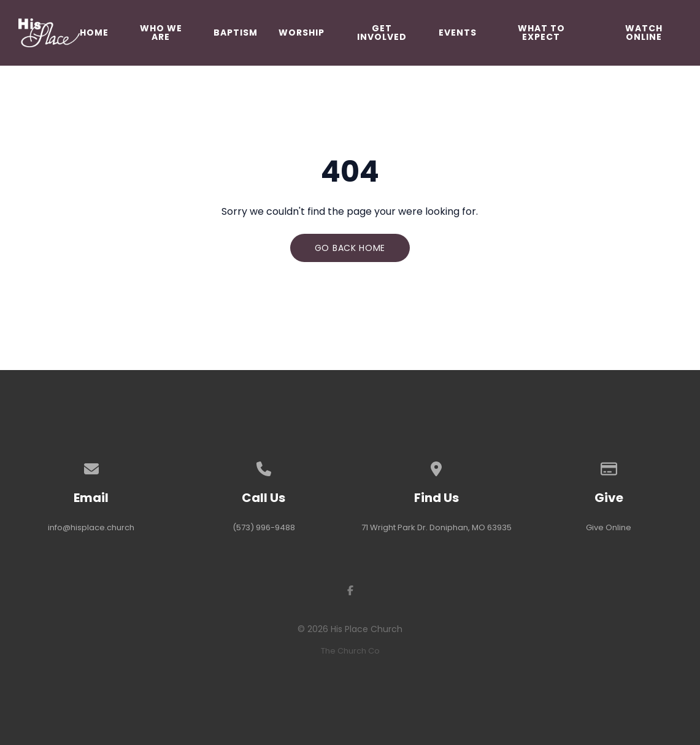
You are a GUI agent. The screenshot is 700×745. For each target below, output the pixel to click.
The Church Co (350, 651)
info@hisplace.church (91, 527)
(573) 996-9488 (264, 527)
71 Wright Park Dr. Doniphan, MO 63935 (437, 527)
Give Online (609, 527)
